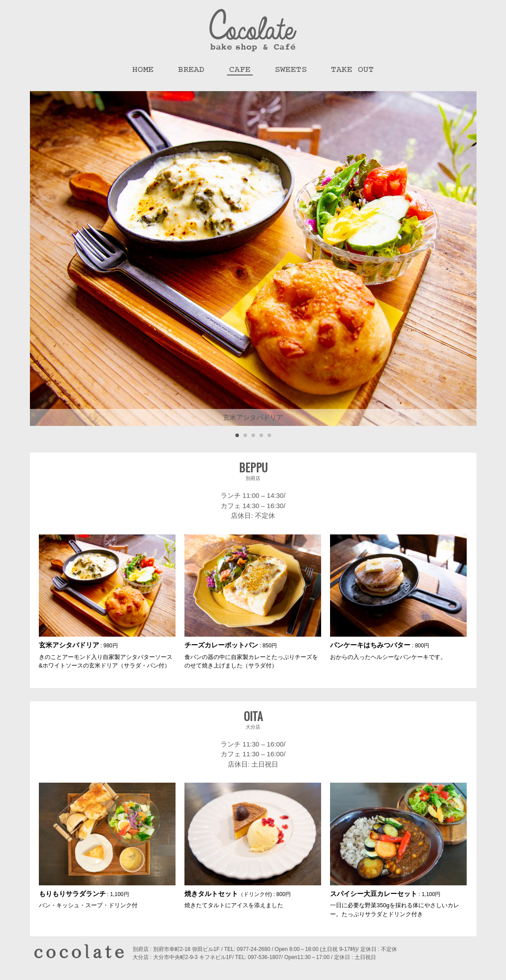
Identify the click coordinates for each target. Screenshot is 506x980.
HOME (143, 70)
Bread (191, 70)
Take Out (352, 70)
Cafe (240, 70)
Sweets (291, 70)
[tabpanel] (253, 259)
